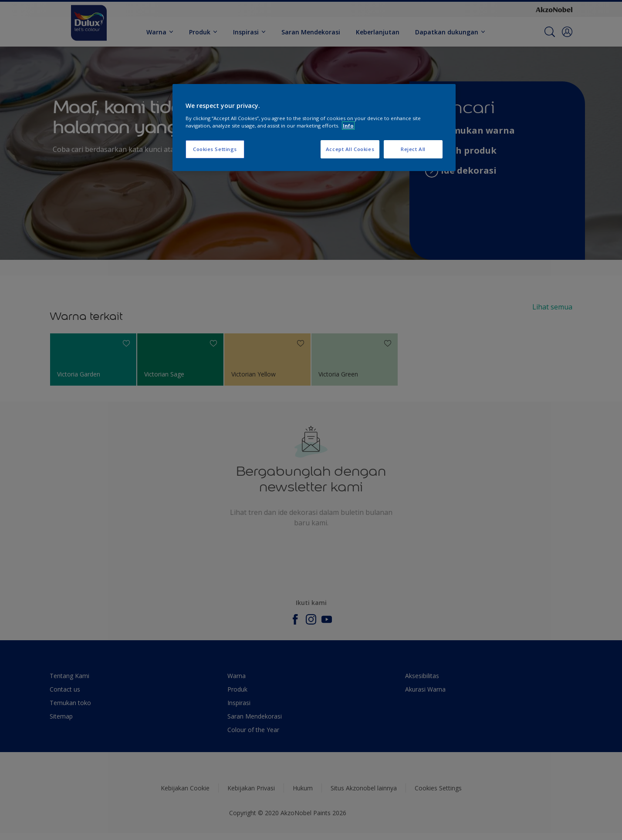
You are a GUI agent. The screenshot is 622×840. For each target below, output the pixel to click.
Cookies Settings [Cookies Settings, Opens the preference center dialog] (215, 149)
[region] (314, 128)
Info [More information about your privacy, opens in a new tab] (348, 126)
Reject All (413, 149)
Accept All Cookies (350, 149)
